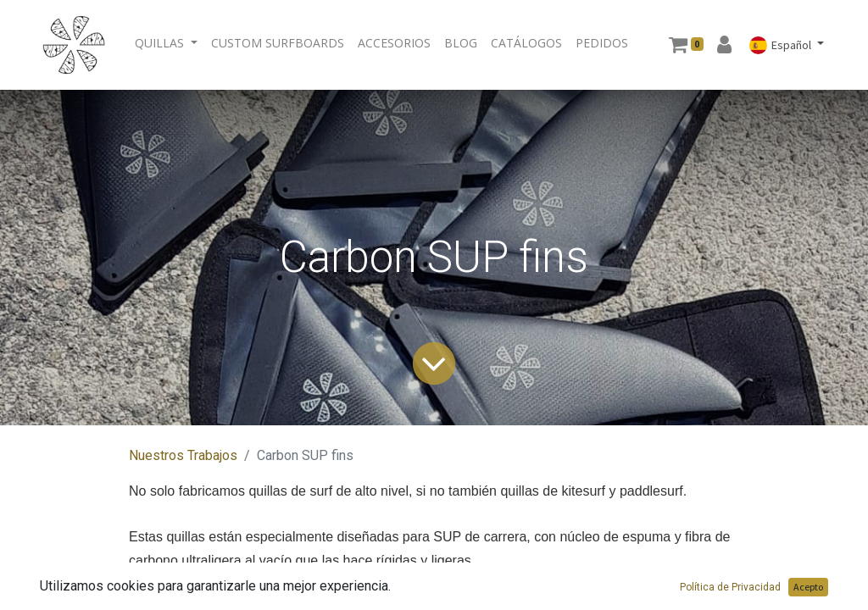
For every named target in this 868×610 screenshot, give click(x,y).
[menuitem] (278, 43)
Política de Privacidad (730, 587)
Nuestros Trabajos (183, 455)
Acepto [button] (808, 587)
